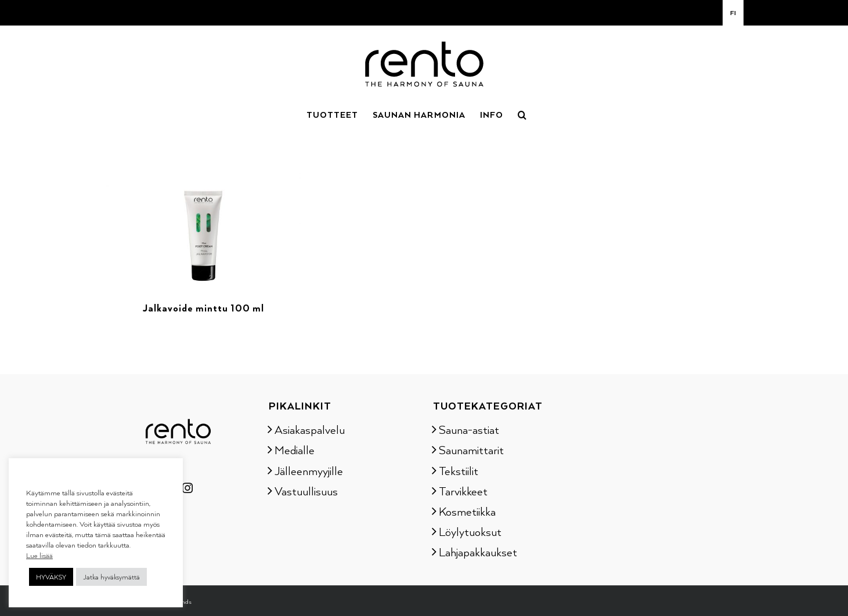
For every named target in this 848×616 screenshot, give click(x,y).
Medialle (295, 450)
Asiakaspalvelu (310, 429)
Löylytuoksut (470, 531)
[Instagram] (187, 488)
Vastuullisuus (306, 491)
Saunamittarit (471, 450)
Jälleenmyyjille (309, 470)
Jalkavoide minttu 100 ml (203, 308)
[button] (522, 114)
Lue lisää (39, 555)
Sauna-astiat (469, 429)
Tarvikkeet (463, 491)
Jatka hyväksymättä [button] (111, 577)
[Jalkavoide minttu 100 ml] (204, 165)
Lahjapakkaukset (478, 552)
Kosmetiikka (467, 511)
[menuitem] (733, 13)
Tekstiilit (459, 470)
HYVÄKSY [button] (51, 577)
